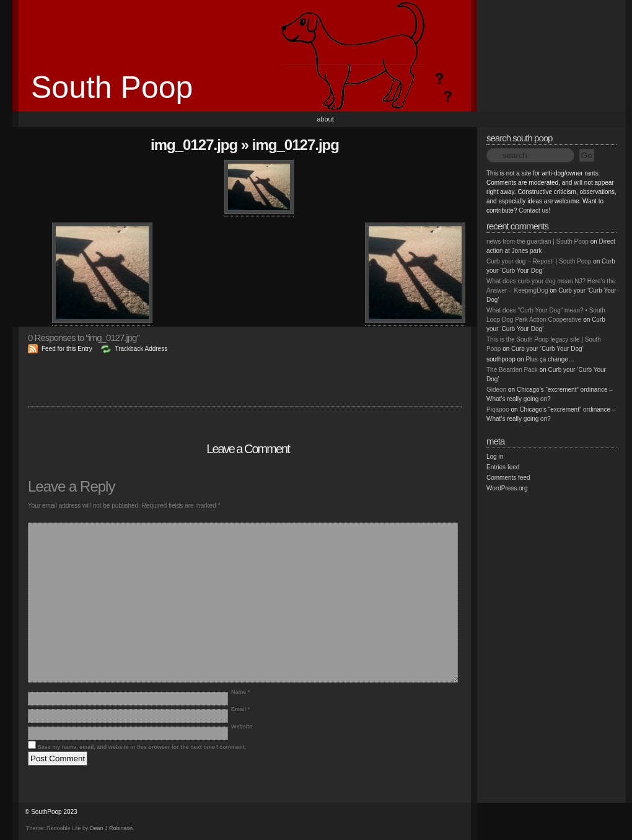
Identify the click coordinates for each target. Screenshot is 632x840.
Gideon (496, 390)
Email (240, 709)
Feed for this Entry (67, 349)
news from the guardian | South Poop (538, 241)
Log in (495, 457)
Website (242, 727)
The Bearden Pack (512, 370)
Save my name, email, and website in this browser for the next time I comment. (142, 747)
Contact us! (534, 210)
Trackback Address (141, 349)
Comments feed (508, 478)
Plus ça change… (550, 359)
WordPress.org (507, 488)
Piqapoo (498, 409)
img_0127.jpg (194, 145)
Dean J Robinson (111, 828)
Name (241, 692)
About (325, 119)
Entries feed (503, 467)
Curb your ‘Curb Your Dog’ (547, 349)
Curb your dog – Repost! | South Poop (539, 261)
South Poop (112, 87)
